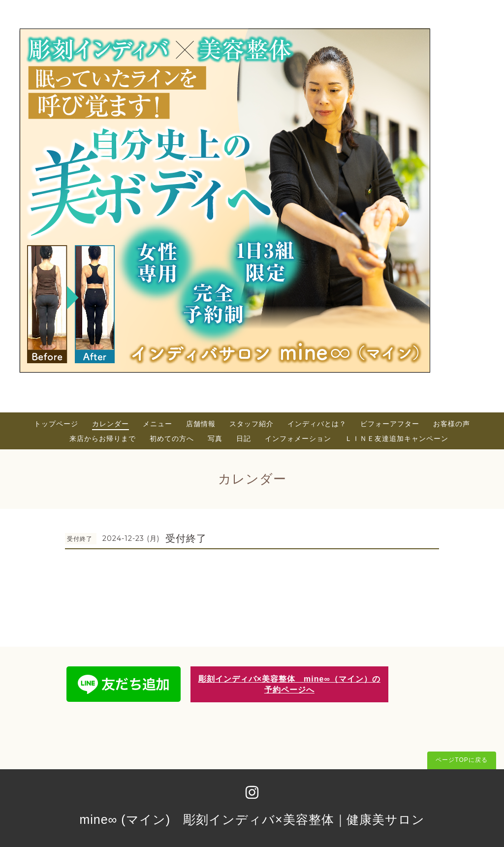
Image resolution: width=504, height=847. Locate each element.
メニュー (157, 424)
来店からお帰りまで (103, 439)
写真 (215, 439)
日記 (244, 439)
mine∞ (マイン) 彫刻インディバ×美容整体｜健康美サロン (252, 819)
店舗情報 (201, 424)
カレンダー (110, 424)
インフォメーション (298, 439)
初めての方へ (172, 439)
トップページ (56, 424)
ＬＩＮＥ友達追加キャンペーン (397, 439)
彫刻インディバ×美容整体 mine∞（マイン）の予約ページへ (289, 684)
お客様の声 (452, 424)
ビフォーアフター (390, 424)
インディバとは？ (317, 424)
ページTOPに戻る (461, 760)
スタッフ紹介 (252, 424)
